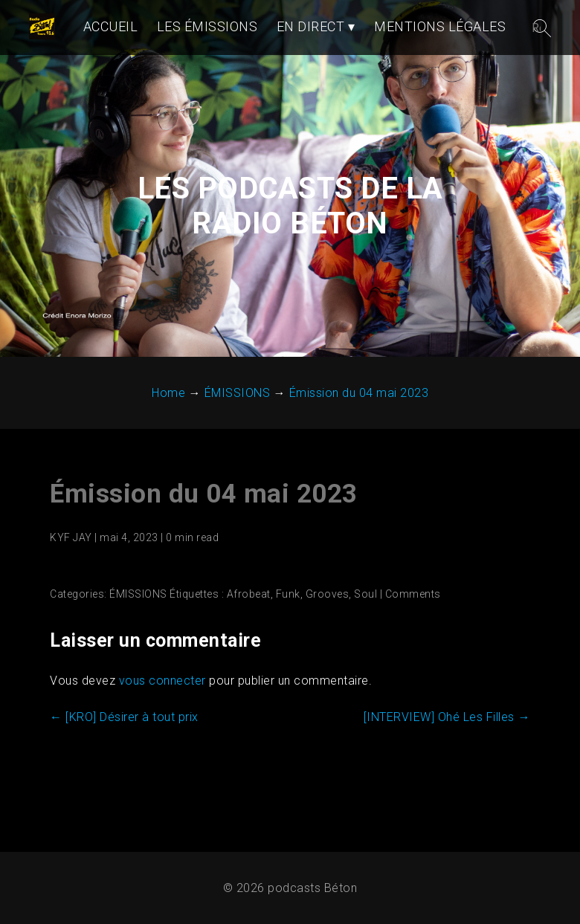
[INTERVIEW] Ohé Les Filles (447, 776)
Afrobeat (249, 653)
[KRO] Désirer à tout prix (124, 776)
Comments (413, 653)
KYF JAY (71, 596)
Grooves (328, 653)
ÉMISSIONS (138, 653)
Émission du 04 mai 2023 (204, 553)
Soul (365, 653)
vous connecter (162, 739)
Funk (288, 653)
